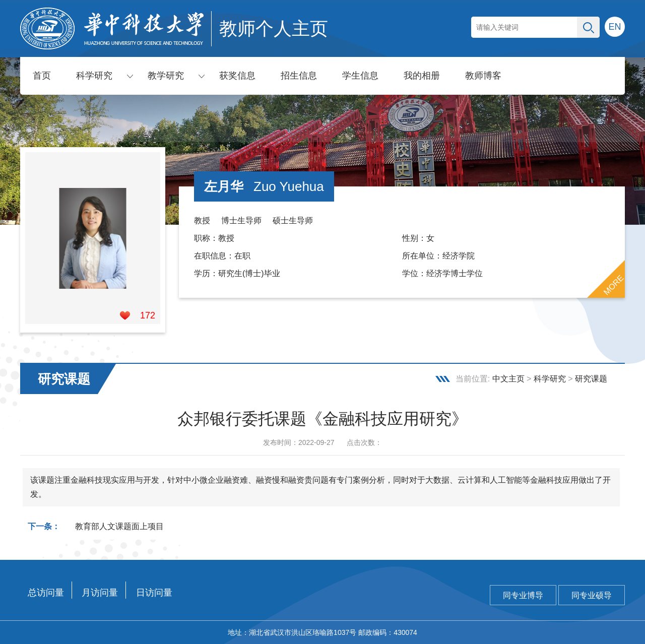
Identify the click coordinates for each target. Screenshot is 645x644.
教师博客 (483, 76)
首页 (42, 76)
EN (615, 27)
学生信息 (360, 76)
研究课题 (591, 379)
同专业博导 (523, 595)
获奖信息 (237, 76)
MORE (614, 285)
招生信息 (299, 76)
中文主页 (508, 379)
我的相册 (422, 76)
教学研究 (166, 76)
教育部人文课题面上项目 (119, 526)
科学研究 (94, 76)
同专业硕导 (592, 595)
